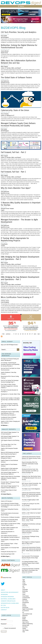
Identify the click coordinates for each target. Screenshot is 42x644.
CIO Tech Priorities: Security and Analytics (19, 32)
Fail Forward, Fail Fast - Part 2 (13, 152)
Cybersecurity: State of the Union (15, 110)
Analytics (25, 585)
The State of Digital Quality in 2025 (30, 500)
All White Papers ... (6, 556)
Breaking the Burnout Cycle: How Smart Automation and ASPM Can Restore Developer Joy (30, 471)
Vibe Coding (25, 630)
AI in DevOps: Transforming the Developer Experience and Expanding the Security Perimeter (10, 364)
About (3, 590)
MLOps (24, 617)
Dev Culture (25, 601)
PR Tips (3, 605)
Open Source (26, 622)
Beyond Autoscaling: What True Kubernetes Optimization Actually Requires (30, 464)
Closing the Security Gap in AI (9, 409)
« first (3, 334)
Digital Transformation (28, 609)
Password (4, 624)
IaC (23, 612)
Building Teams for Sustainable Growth (31, 509)
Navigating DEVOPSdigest (10, 592)
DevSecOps (25, 607)
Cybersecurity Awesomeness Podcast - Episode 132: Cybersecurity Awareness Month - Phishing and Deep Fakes (31, 494)
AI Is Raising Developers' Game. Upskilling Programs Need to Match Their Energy (31, 563)
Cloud (24, 594)
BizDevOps (25, 591)
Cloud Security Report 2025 (8, 554)
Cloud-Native (26, 596)
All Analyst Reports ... (7, 494)
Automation (25, 590)
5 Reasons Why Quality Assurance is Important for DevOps (21, 204)
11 (18, 334)
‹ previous (8, 334)
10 (16, 334)
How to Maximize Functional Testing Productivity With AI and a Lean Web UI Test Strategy (10, 505)
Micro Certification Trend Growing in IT (17, 297)
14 (25, 334)
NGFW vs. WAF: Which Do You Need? (31, 513)
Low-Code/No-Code (27, 614)
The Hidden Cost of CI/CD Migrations (31, 489)
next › (35, 334)
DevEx (24, 604)
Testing (24, 629)
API (23, 586)
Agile (24, 580)
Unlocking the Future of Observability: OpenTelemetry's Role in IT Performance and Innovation (10, 413)
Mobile (24, 619)
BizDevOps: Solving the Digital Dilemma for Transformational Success (19, 46)
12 (21, 334)
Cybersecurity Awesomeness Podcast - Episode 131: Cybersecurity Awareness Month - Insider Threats (31, 518)
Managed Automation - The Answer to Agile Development (19, 221)
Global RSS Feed (7, 578)
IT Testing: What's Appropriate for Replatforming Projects (15, 239)
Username (4, 620)
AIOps (24, 583)
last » (39, 334)
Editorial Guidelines (8, 599)
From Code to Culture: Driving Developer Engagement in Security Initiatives (9, 386)
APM (24, 588)
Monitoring (25, 620)
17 (32, 334)
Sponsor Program (7, 597)
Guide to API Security (7, 501)
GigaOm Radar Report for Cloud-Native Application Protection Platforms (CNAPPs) (10, 478)
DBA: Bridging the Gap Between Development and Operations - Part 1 (20, 278)
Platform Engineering (28, 624)
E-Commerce (26, 611)
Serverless (25, 627)
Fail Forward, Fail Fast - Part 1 (13, 172)
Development (26, 603)
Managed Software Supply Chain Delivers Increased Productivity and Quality (18, 125)
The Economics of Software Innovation (10, 517)
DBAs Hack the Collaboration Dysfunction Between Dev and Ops (18, 62)
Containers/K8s (26, 598)
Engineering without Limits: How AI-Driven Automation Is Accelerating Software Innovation (31, 531)
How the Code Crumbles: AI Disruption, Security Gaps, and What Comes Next (10, 400)
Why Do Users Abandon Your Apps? (16, 188)
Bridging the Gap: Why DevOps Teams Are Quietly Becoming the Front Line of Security (31, 478)
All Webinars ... (5, 425)
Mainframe (25, 616)
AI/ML (24, 581)
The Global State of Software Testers (16, 78)
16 (30, 334)
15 (27, 334)
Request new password (10, 628)
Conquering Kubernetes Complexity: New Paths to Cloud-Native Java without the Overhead (31, 570)
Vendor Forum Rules (8, 601)
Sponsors (4, 595)
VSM (24, 632)
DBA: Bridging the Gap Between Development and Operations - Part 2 (20, 258)
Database (25, 599)
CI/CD (24, 593)
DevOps (24, 606)
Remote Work (26, 625)
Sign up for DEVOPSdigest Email (10, 345)
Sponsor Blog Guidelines (10, 603)
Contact (4, 610)
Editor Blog (5, 608)
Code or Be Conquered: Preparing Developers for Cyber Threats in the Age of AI (10, 405)
